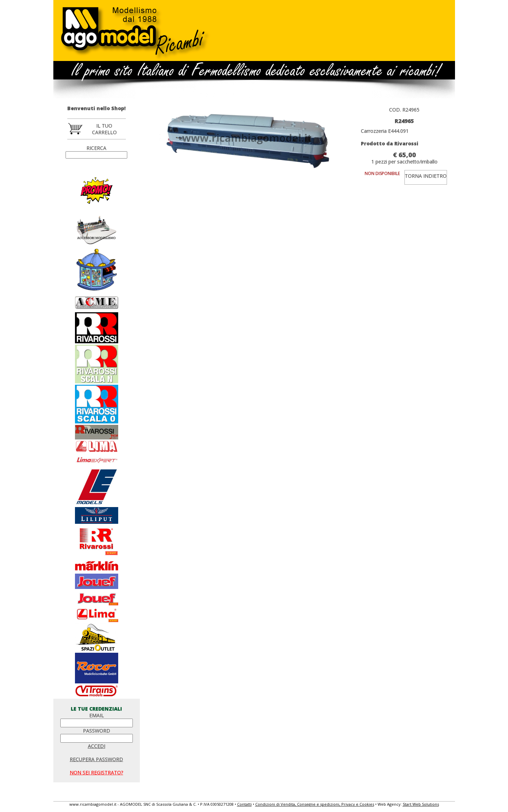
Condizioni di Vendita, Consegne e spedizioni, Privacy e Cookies (315, 804)
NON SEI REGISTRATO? (96, 772)
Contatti (244, 804)
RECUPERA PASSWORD (96, 759)
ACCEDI (97, 746)
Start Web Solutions (421, 804)
